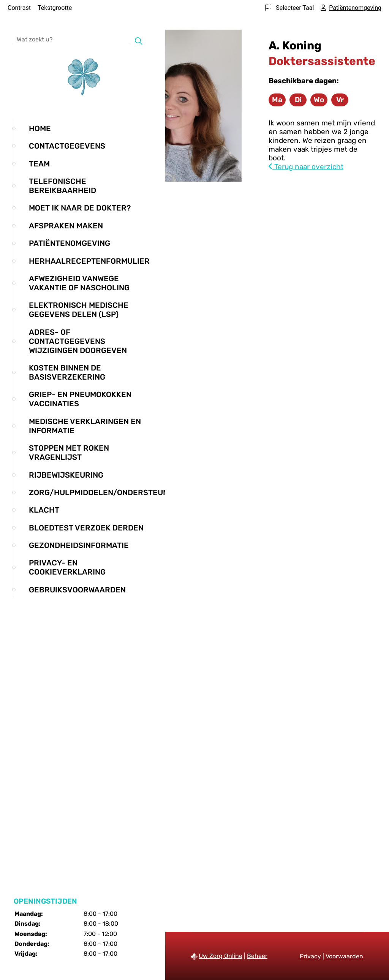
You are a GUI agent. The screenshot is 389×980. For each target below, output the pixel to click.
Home (40, 128)
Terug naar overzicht (306, 167)
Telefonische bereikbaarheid (62, 186)
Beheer (257, 956)
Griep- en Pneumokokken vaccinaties (80, 399)
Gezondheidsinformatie (79, 545)
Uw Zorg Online (221, 956)
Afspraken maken (66, 226)
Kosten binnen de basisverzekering (67, 372)
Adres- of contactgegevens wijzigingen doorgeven (78, 341)
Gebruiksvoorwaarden (77, 590)
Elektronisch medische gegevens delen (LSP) (79, 310)
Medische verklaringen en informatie (85, 426)
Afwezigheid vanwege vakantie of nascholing (79, 283)
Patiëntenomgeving (70, 243)
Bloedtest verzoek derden (86, 528)
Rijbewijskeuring (66, 475)
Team (39, 164)
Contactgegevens (67, 146)
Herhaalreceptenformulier (89, 261)
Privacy (310, 956)
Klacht (44, 510)
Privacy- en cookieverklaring (67, 567)
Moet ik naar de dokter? (80, 208)
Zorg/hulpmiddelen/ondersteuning (105, 492)
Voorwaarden (344, 956)
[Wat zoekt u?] (72, 39)
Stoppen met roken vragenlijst (69, 453)
